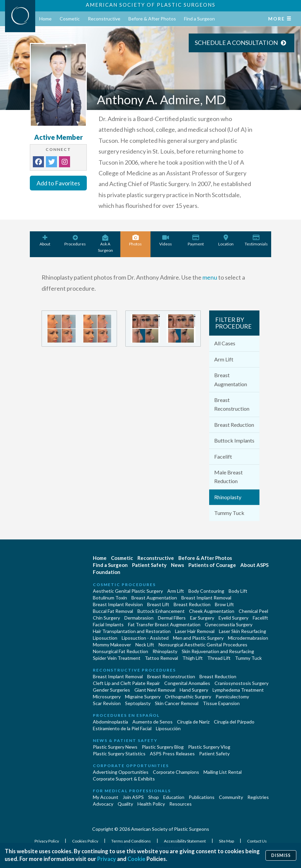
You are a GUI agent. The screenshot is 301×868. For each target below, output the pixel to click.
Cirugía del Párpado (234, 722)
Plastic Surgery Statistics (119, 754)
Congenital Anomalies (187, 683)
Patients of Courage (212, 565)
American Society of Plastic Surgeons (151, 5)
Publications (202, 797)
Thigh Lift (193, 658)
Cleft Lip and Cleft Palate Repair (126, 683)
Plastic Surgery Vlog (209, 747)
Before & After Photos (152, 19)
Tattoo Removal (161, 658)
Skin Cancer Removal (177, 703)
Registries (258, 797)
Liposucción (168, 728)
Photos (135, 241)
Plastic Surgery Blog (163, 747)
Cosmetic (70, 19)
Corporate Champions (176, 772)
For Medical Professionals (132, 791)
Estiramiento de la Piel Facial (122, 728)
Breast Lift (158, 604)
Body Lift (238, 591)
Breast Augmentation (231, 379)
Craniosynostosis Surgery (242, 683)
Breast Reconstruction (232, 404)
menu (210, 277)
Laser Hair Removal (195, 631)
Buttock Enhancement (161, 611)
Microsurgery (107, 697)
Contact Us (257, 841)
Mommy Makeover (112, 645)
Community (231, 797)
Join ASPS (133, 797)
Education (174, 797)
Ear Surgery (202, 618)
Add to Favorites (58, 183)
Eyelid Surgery (233, 618)
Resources (180, 804)
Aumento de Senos (153, 722)
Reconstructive (104, 19)
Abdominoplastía (110, 722)
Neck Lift (145, 645)
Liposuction (105, 638)
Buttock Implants (234, 440)
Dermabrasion (139, 618)
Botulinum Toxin (110, 598)
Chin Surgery (106, 618)
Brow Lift (224, 604)
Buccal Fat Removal (113, 611)
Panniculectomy (232, 697)
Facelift (223, 456)
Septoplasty (138, 703)
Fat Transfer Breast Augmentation (164, 624)
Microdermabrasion (248, 638)
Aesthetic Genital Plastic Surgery (128, 591)
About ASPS (254, 565)
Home (45, 19)
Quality (125, 804)
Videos (166, 241)
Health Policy (151, 804)
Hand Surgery (194, 690)
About (45, 241)
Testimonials (256, 241)
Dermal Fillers (172, 618)
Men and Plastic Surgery (198, 638)
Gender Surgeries (111, 690)
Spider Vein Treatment (117, 658)
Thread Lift (219, 658)
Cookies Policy (85, 841)
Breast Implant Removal (206, 598)
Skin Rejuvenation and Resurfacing (218, 651)
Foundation (107, 572)
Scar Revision (107, 703)
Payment (196, 241)
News (177, 565)
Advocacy (103, 804)
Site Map (227, 841)
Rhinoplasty (228, 497)
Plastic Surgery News (115, 747)
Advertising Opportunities (121, 772)
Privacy (107, 859)
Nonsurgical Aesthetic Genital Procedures (203, 645)
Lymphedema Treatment (238, 690)
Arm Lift (224, 359)
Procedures (75, 241)
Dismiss (281, 855)
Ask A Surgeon (105, 244)
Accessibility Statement (185, 841)
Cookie (137, 859)
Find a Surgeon (199, 19)
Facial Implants (108, 624)
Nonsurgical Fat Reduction (121, 651)
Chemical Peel (253, 611)
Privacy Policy (47, 841)
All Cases (225, 343)
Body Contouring (206, 591)
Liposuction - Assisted (145, 638)
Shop (154, 797)
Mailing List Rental (223, 772)
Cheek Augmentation (212, 611)
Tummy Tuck (229, 513)
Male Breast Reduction (228, 477)
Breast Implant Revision (118, 604)
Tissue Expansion (221, 703)
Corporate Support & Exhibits (124, 779)
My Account (106, 797)
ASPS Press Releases (172, 754)
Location (226, 241)
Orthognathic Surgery (188, 697)
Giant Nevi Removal (155, 690)
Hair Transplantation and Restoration (132, 631)
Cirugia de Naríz (193, 722)
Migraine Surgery (143, 697)
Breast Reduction (234, 425)
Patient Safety (149, 565)
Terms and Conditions (131, 841)
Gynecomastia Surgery (229, 624)
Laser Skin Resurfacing (243, 631)
